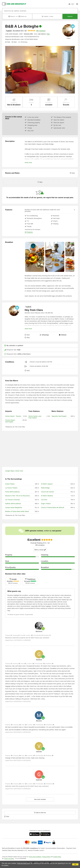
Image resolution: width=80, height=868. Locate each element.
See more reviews (40, 799)
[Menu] (77, 4)
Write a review (40, 550)
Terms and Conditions (35, 857)
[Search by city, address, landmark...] (40, 11)
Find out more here (24, 863)
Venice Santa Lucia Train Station (35, 417)
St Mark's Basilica (47, 496)
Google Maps (10, 471)
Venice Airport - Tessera (13, 416)
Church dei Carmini (47, 492)
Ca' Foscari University (12, 500)
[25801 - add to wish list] (40, 813)
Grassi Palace (10, 484)
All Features (29, 232)
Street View (19, 471)
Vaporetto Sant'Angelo (59, 416)
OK (75, 864)
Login (71, 4)
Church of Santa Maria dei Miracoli (53, 507)
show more (28, 163)
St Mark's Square (47, 484)
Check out (22, 16)
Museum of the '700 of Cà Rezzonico (17, 496)
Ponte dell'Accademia (12, 492)
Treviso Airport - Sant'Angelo (11, 421)
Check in (12, 16)
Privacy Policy (46, 857)
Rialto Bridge (45, 488)
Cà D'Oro (44, 500)
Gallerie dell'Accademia (13, 504)
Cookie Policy (57, 857)
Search (70, 16)
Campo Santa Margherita (14, 507)
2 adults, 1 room (47, 16)
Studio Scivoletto (9, 859)
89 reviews (41, 31)
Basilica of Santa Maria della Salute (17, 511)
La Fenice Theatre (11, 488)
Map (48, 34)
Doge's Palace (46, 504)
